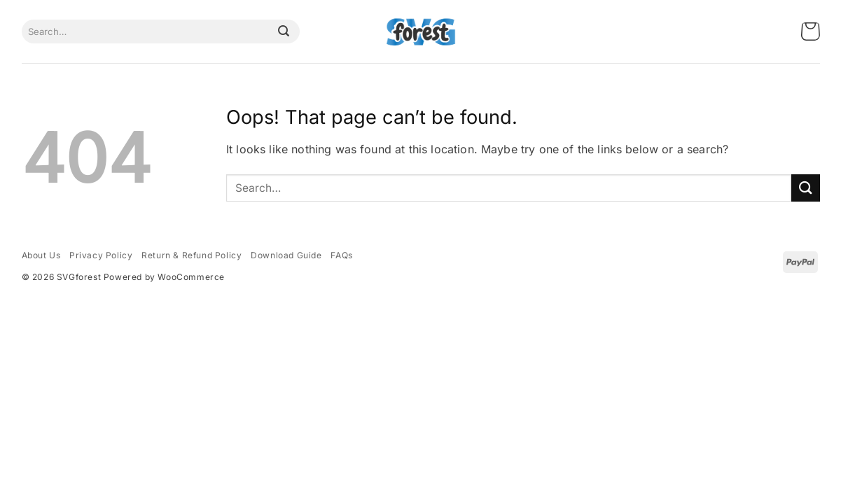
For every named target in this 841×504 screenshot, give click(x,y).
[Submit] (284, 31)
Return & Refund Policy (192, 255)
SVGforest (79, 277)
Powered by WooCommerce (164, 277)
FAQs (341, 255)
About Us (41, 255)
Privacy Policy (101, 255)
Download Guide (286, 255)
